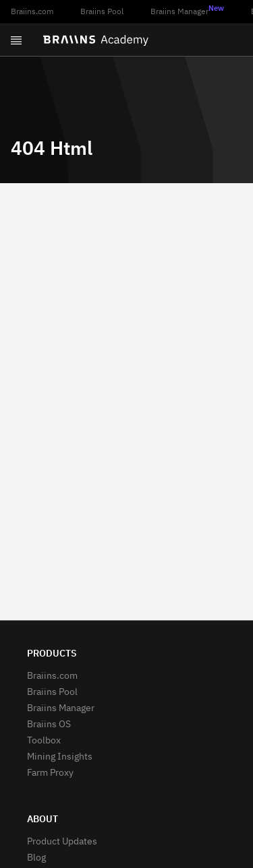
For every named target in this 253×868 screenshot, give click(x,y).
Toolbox (44, 741)
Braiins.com (32, 12)
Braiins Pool (102, 12)
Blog (36, 858)
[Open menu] (16, 40)
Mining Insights (60, 757)
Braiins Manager (187, 11)
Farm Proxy (50, 773)
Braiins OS (49, 725)
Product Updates (62, 842)
